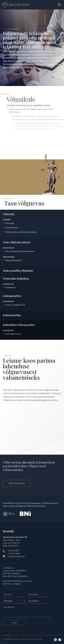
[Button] (59, 5)
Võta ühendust (17, 483)
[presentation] (5, 639)
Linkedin (55, 640)
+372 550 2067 (14, 551)
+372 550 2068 (14, 554)
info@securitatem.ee (16, 556)
